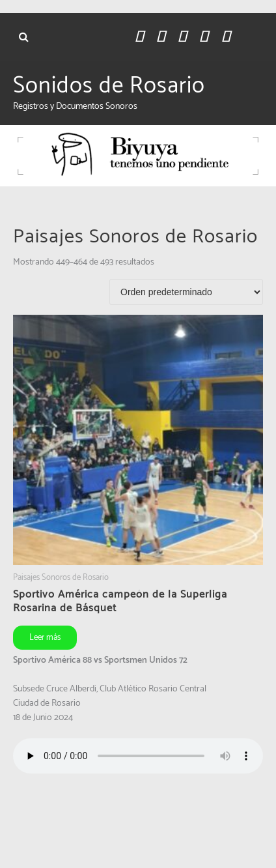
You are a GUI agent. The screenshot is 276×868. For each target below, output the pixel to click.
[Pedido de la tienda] (186, 292)
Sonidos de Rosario (109, 86)
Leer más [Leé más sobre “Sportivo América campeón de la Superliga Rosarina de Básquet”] (45, 638)
